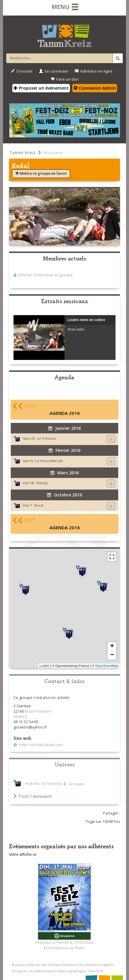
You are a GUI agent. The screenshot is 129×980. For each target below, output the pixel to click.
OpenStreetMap (107, 666)
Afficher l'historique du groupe (45, 275)
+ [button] (112, 646)
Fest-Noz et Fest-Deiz (44, 784)
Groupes (76, 784)
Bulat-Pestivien (38, 711)
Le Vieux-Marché (49, 461)
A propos (19, 965)
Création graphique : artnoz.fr (79, 971)
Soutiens (69, 965)
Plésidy (42, 483)
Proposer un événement (33, 971)
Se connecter (54, 71)
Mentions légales (100, 965)
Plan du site (37, 965)
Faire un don (65, 79)
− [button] (112, 655)
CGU (81, 965)
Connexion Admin (95, 88)
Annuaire (53, 152)
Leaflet (44, 666)
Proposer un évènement (41, 88)
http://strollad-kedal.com (40, 745)
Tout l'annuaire (33, 796)
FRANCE (20, 717)
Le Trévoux (46, 438)
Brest (39, 505)
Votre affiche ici (23, 854)
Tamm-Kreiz (22, 152)
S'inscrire (22, 71)
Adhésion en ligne (94, 71)
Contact (55, 965)
